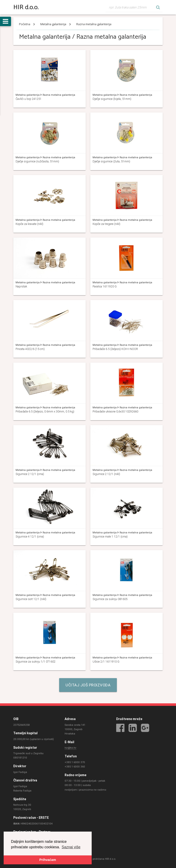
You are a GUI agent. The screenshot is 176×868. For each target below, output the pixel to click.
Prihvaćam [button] (48, 860)
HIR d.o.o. (26, 7)
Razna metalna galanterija (94, 24)
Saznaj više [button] (71, 847)
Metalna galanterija (54, 24)
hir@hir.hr (70, 748)
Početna (25, 24)
